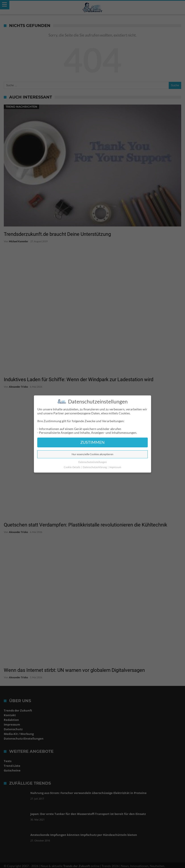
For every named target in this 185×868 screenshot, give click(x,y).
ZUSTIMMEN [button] (92, 442)
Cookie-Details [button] (72, 467)
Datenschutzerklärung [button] (95, 467)
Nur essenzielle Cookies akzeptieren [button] (92, 454)
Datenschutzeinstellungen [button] (92, 462)
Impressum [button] (115, 467)
